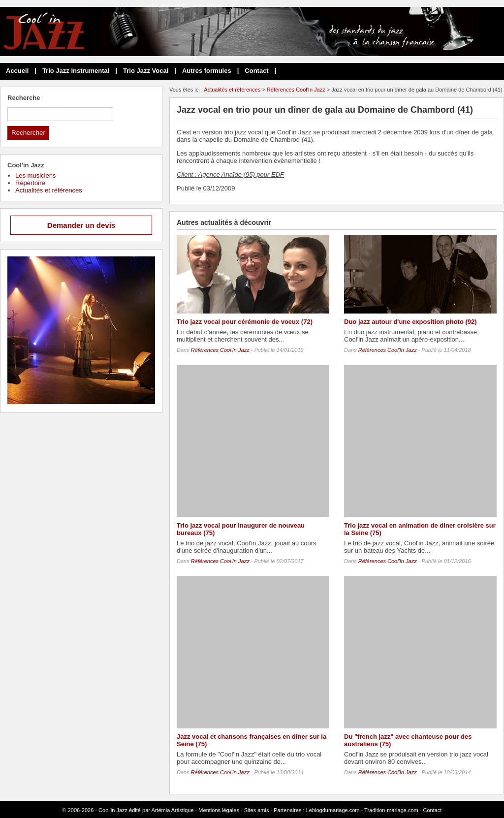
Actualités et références (232, 90)
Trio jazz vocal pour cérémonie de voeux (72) (245, 322)
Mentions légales (219, 810)
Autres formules (207, 71)
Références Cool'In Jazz (296, 90)
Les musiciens (35, 175)
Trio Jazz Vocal (146, 71)
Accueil (17, 71)
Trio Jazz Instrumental (76, 71)
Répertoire (30, 183)
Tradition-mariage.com (391, 810)
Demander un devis (81, 225)
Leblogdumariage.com (333, 810)
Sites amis (257, 810)
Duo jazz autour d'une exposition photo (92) (410, 322)
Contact (256, 71)
